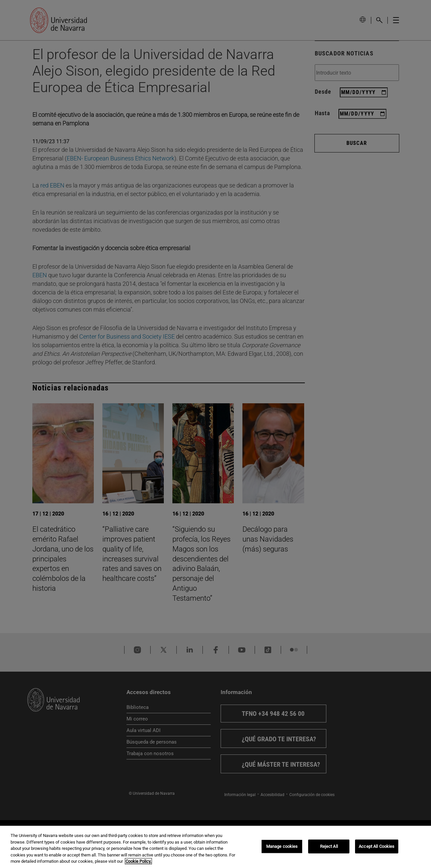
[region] (215, 847)
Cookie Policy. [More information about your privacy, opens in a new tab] (138, 861)
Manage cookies (282, 846)
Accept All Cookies (377, 846)
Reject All (329, 846)
